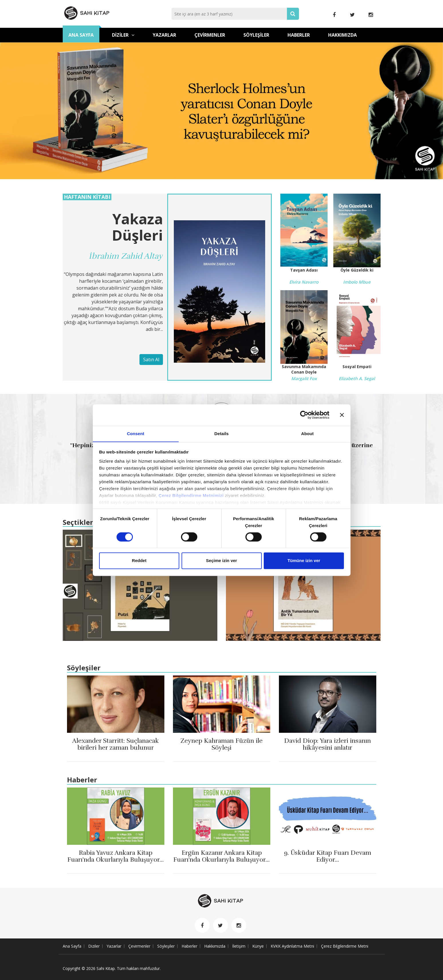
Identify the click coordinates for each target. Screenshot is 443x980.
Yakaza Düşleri (137, 227)
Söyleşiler (256, 35)
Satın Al (151, 360)
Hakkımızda (342, 35)
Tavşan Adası (304, 270)
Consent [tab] (136, 433)
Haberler (299, 35)
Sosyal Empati (357, 367)
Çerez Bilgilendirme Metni (345, 946)
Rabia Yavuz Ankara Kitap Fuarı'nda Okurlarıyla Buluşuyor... (116, 860)
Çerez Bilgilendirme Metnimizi (191, 495)
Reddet (139, 561)
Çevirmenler (210, 35)
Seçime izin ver (221, 561)
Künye (258, 946)
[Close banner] (342, 415)
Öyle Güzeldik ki (357, 270)
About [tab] (308, 433)
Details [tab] (222, 433)
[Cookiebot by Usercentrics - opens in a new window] (304, 415)
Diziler (123, 35)
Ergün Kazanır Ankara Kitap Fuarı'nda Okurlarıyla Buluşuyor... (221, 860)
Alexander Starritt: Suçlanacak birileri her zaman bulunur (116, 744)
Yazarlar (164, 35)
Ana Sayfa (81, 35)
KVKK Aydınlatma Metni (292, 946)
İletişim (239, 946)
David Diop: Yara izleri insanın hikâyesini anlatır (327, 744)
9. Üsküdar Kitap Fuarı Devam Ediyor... (328, 856)
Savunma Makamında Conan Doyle (304, 369)
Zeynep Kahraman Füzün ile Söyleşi (222, 744)
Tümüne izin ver (304, 561)
